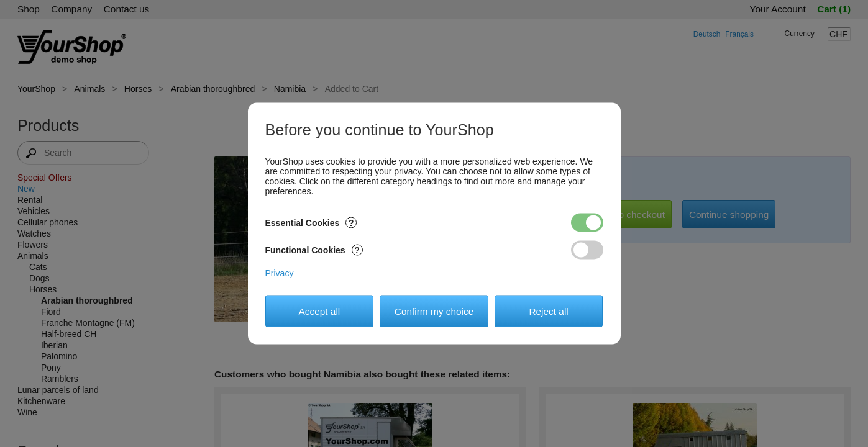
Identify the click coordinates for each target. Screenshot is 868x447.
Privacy (280, 273)
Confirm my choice (434, 311)
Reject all (548, 311)
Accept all (320, 311)
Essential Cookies (311, 223)
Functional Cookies (314, 250)
